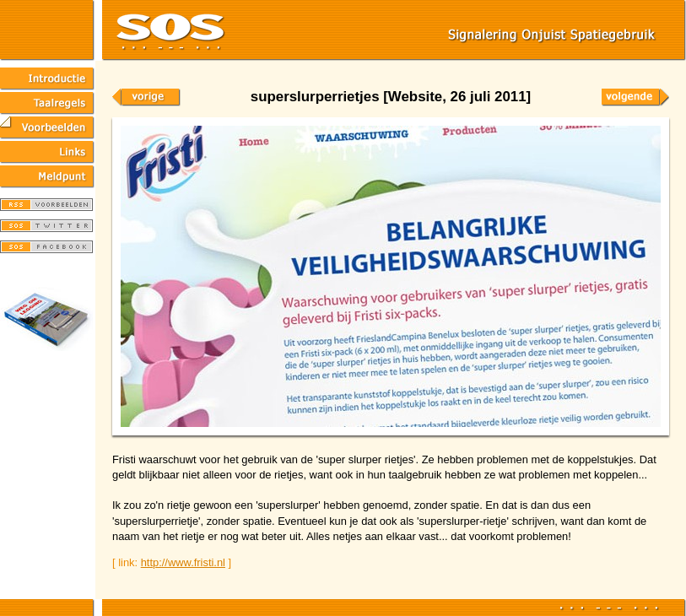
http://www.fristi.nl (183, 562)
